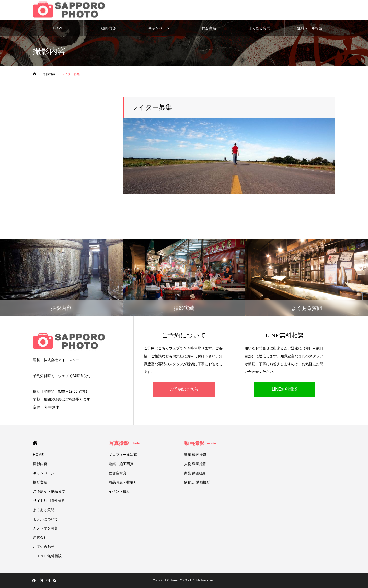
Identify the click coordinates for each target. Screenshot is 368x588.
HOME (58, 28)
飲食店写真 (118, 473)
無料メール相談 (310, 28)
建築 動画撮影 (195, 455)
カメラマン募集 (45, 528)
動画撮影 (200, 443)
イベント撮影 (119, 491)
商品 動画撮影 (195, 473)
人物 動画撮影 (195, 464)
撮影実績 (209, 28)
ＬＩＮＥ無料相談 (47, 556)
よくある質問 (259, 28)
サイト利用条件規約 (49, 501)
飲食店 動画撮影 (197, 482)
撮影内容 (109, 28)
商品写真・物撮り (123, 482)
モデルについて (45, 519)
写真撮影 (124, 443)
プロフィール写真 (123, 455)
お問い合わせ (44, 547)
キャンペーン (159, 28)
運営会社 (40, 537)
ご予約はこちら (184, 389)
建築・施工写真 (121, 464)
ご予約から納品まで (49, 491)
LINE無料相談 (285, 389)
